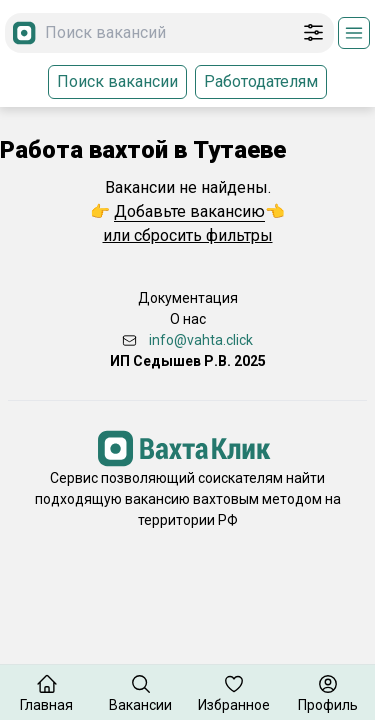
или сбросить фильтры (188, 235)
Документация (188, 298)
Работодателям (261, 81)
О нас (188, 319)
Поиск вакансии (117, 81)
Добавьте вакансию (189, 211)
